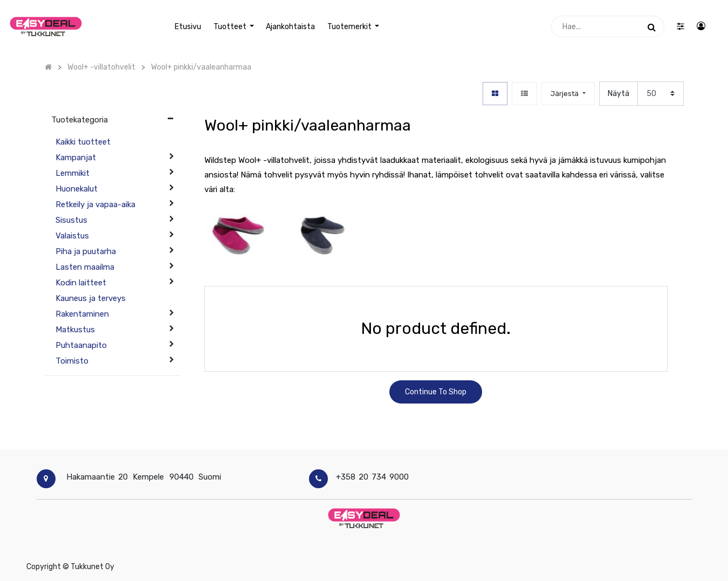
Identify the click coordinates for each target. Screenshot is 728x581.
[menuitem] (188, 27)
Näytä (619, 94)
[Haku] (652, 26)
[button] (568, 94)
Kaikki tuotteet (83, 142)
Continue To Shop (436, 392)
